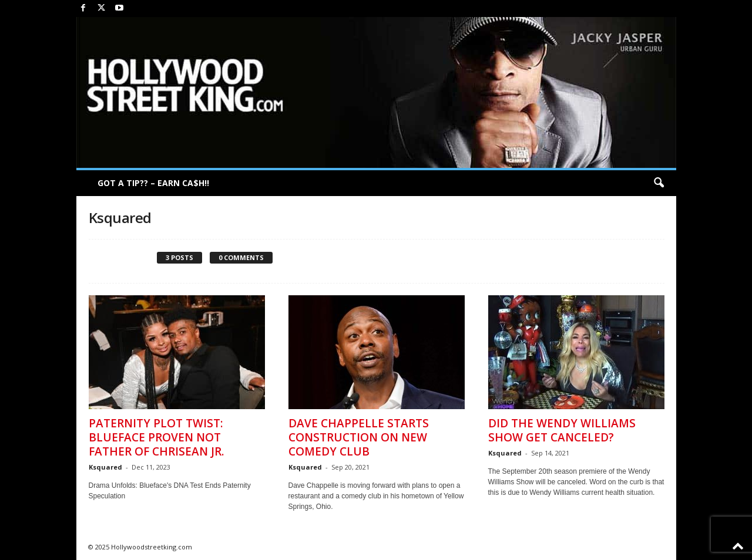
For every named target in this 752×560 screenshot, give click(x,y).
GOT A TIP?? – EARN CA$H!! (153, 183)
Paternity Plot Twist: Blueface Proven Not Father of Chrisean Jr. (156, 437)
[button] (659, 183)
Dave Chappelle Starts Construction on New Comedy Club (359, 437)
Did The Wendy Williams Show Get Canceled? (562, 430)
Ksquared (105, 467)
